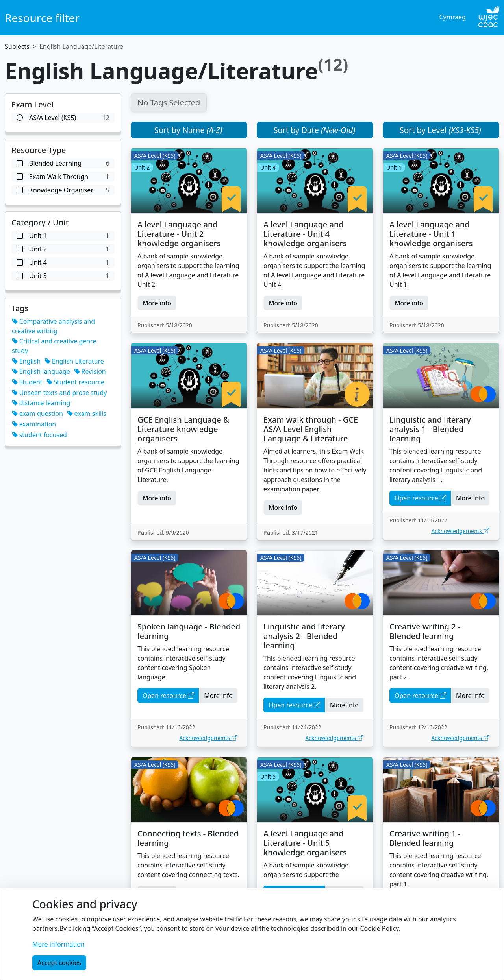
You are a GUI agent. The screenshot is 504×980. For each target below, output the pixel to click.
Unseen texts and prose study (59, 393)
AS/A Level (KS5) (63, 118)
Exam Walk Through (63, 177)
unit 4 (63, 262)
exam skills (87, 413)
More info (157, 303)
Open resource (420, 498)
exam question (37, 413)
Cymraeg (452, 17)
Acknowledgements (460, 531)
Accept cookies (59, 963)
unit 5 (63, 276)
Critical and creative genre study (54, 346)
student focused (39, 435)
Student (27, 382)
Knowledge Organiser (63, 190)
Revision (90, 371)
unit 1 (63, 236)
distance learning (41, 403)
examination (34, 424)
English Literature (74, 361)
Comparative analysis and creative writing (53, 326)
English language (41, 371)
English (26, 361)
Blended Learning (63, 163)
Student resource (75, 382)
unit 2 (63, 249)
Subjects (17, 46)
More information (58, 944)
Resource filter (42, 18)
